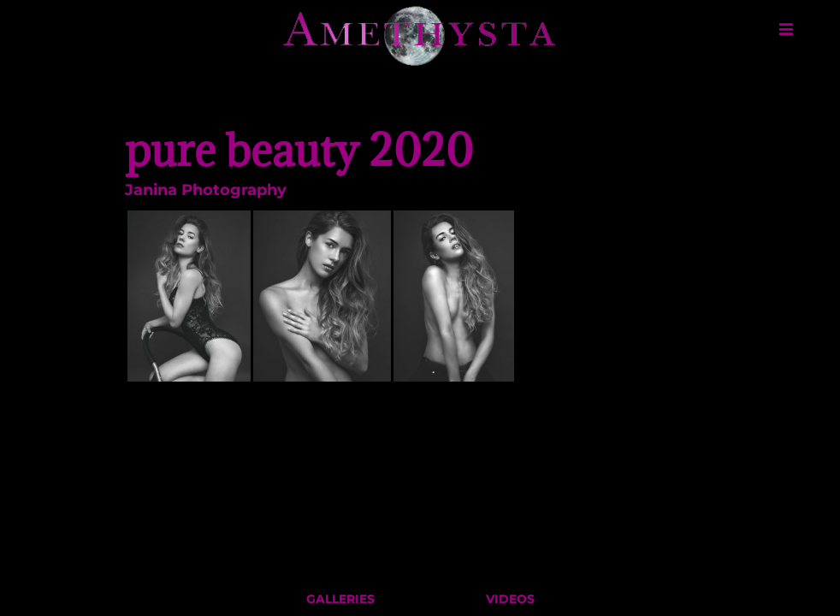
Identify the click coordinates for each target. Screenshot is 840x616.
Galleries (340, 603)
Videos (510, 603)
